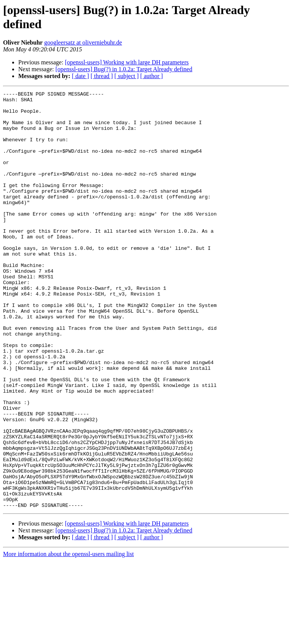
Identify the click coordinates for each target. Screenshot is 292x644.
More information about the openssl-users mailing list (68, 637)
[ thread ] (102, 76)
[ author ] (152, 76)
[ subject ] (127, 76)
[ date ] (80, 76)
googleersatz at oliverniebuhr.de (83, 42)
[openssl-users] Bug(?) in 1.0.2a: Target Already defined (124, 69)
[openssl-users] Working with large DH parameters (127, 62)
